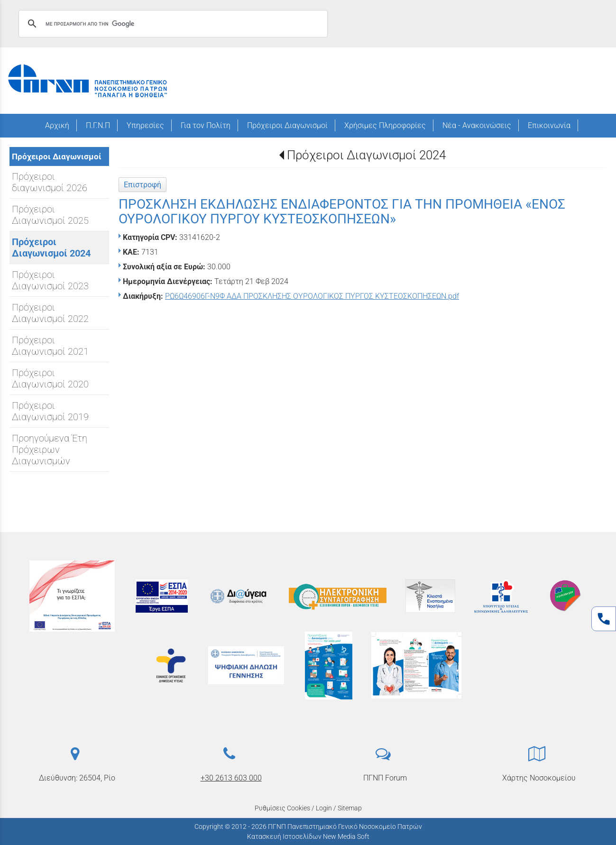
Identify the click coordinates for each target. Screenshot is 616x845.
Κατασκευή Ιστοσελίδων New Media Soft (308, 836)
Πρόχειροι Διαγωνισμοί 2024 (366, 155)
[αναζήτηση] (172, 24)
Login (324, 808)
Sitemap (350, 808)
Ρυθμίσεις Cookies (282, 808)
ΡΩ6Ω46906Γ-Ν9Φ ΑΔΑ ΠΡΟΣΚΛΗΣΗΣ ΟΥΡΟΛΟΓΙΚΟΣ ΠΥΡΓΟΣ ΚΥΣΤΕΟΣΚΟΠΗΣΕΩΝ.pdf (312, 296)
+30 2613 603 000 (231, 778)
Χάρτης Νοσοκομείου (539, 778)
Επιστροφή (143, 185)
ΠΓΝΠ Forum (385, 778)
